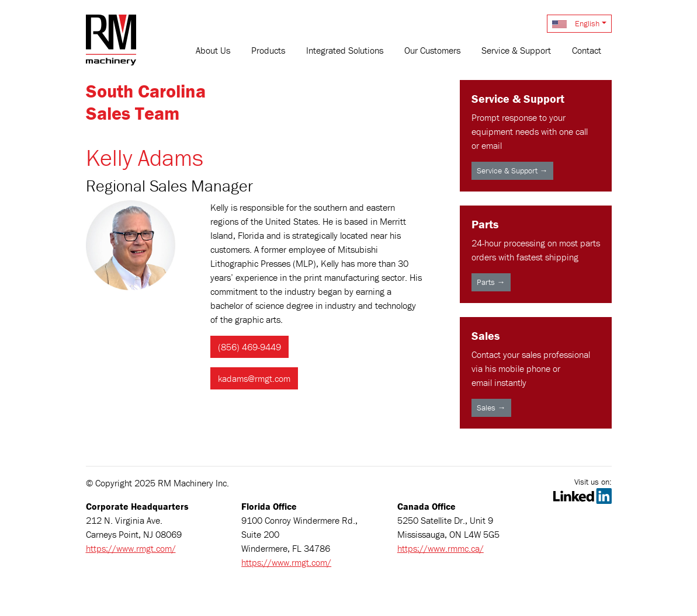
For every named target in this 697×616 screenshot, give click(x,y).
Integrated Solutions (345, 50)
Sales (486, 335)
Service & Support (516, 50)
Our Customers (432, 50)
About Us (213, 50)
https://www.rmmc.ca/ (441, 548)
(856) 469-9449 (249, 347)
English (576, 23)
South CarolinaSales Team (146, 102)
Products (268, 50)
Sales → (491, 408)
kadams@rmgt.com (254, 378)
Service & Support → (512, 170)
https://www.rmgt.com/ (131, 548)
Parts (485, 224)
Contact (587, 50)
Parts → (491, 282)
